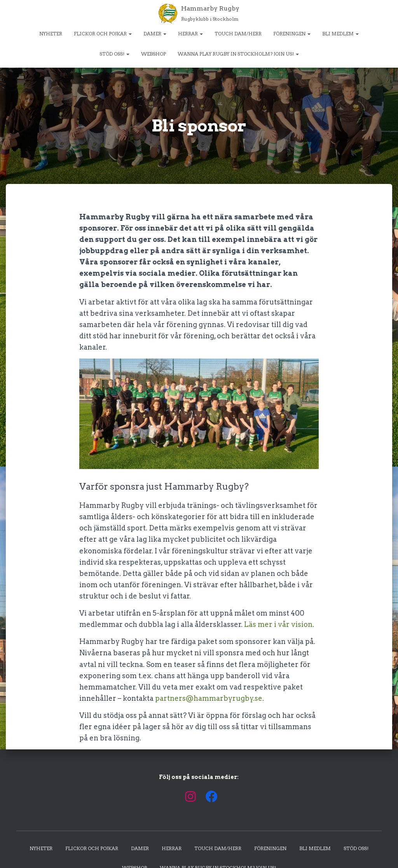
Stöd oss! (114, 54)
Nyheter (51, 34)
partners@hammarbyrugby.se (209, 698)
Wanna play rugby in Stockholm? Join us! (238, 54)
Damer (155, 34)
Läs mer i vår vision (278, 624)
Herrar (190, 34)
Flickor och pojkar (103, 34)
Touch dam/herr (238, 34)
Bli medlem (340, 34)
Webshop (154, 54)
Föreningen (292, 34)
